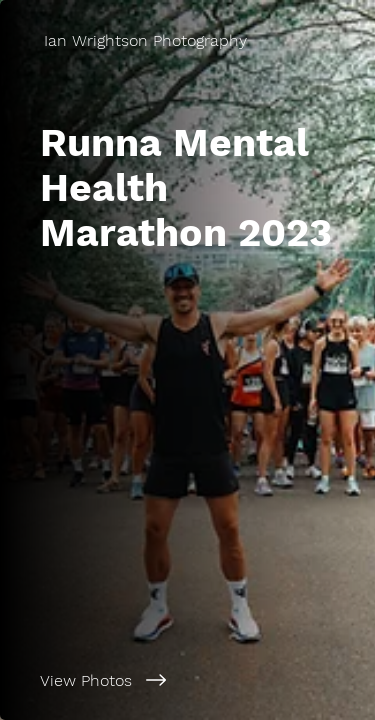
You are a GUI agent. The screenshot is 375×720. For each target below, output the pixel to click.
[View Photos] (187, 680)
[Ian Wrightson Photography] (187, 40)
